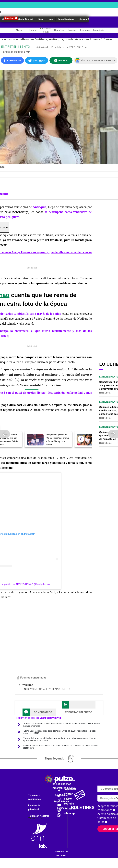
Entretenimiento (16, 47)
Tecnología (98, 30)
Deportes (59, 30)
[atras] (81, 439)
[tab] (39, 712)
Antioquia (39, 207)
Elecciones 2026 (46, 30)
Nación (20, 30)
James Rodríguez (66, 19)
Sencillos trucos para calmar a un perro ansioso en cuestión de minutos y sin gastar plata (60, 747)
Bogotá (33, 30)
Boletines (10, 18)
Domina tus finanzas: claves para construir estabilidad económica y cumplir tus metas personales (62, 725)
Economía (85, 30)
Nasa (41, 19)
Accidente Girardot (24, 19)
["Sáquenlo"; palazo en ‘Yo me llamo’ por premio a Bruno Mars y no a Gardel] (35, 440)
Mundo (72, 30)
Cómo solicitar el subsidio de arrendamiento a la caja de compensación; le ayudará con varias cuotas (59, 739)
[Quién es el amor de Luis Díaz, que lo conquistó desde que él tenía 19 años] (85, 440)
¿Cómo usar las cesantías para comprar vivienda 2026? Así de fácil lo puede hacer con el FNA (60, 732)
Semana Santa (87, 19)
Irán (51, 19)
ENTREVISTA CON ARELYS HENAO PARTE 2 (46, 689)
